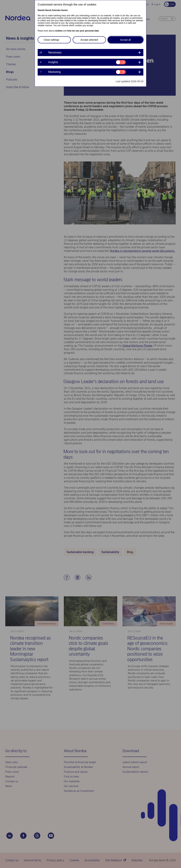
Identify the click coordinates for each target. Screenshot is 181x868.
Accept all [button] (126, 40)
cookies (59, 31)
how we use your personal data (83, 31)
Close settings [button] (51, 40)
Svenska (56, 10)
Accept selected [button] (89, 40)
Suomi (64, 10)
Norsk (48, 10)
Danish (41, 10)
